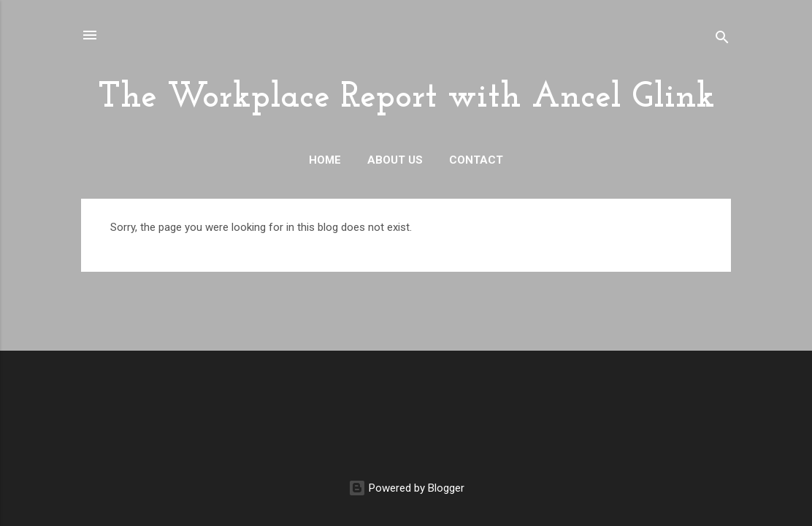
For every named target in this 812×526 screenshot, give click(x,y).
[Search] (722, 40)
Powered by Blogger (406, 488)
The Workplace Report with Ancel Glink (406, 98)
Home (325, 160)
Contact (476, 160)
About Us (395, 160)
